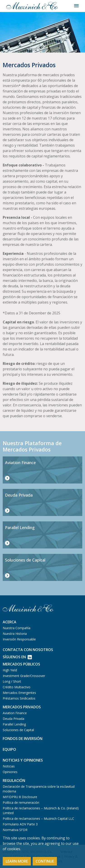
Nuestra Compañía (17, 628)
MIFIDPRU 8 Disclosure (20, 797)
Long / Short (12, 681)
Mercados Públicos (21, 664)
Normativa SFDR (15, 830)
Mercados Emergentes (19, 693)
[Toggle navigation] (76, 6)
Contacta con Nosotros (28, 650)
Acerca (10, 622)
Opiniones (10, 772)
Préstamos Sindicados (19, 698)
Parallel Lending (14, 724)
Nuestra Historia (15, 634)
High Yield (10, 670)
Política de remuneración (21, 802)
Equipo (9, 749)
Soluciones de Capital (18, 730)
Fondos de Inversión (23, 739)
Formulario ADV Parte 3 (20, 824)
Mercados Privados (22, 707)
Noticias (9, 766)
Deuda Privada (13, 719)
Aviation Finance (15, 713)
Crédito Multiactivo (17, 687)
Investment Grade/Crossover (24, 676)
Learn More (17, 861)
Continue (45, 861)
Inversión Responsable (19, 639)
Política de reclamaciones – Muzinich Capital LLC (38, 818)
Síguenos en (17, 657)
